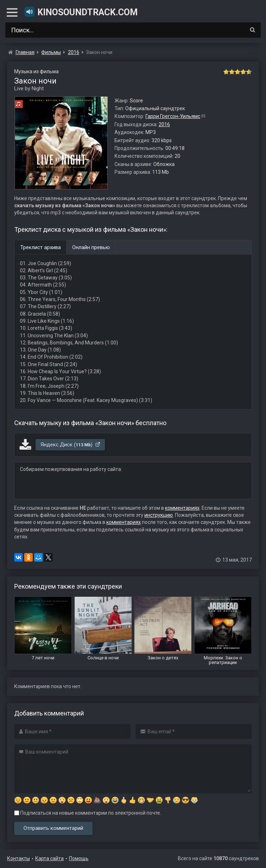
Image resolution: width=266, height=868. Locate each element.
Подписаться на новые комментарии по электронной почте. (88, 813)
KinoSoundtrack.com (81, 12)
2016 (164, 124)
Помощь (79, 858)
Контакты (18, 858)
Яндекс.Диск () (71, 445)
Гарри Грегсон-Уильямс (173, 116)
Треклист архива (41, 247)
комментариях (182, 508)
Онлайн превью (91, 247)
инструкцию (159, 515)
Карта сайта (49, 858)
